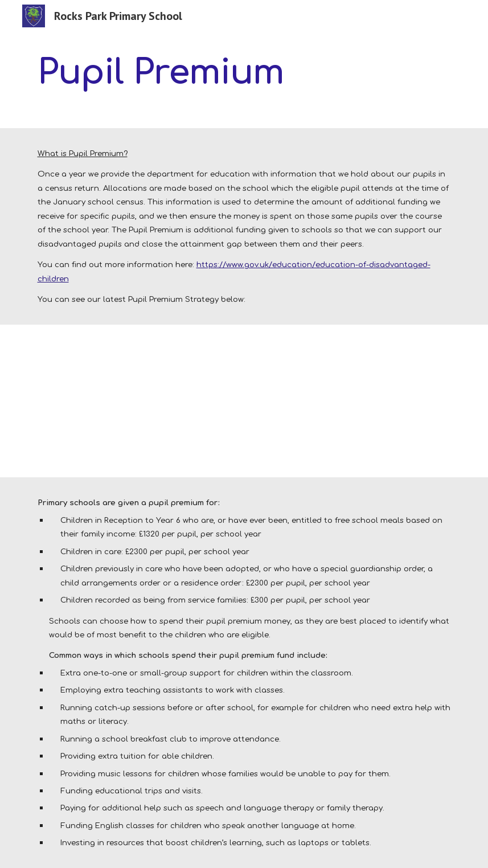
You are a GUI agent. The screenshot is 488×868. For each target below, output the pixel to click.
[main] (172, 72)
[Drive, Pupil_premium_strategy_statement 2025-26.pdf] (118, 401)
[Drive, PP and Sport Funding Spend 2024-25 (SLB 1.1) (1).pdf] (298, 401)
